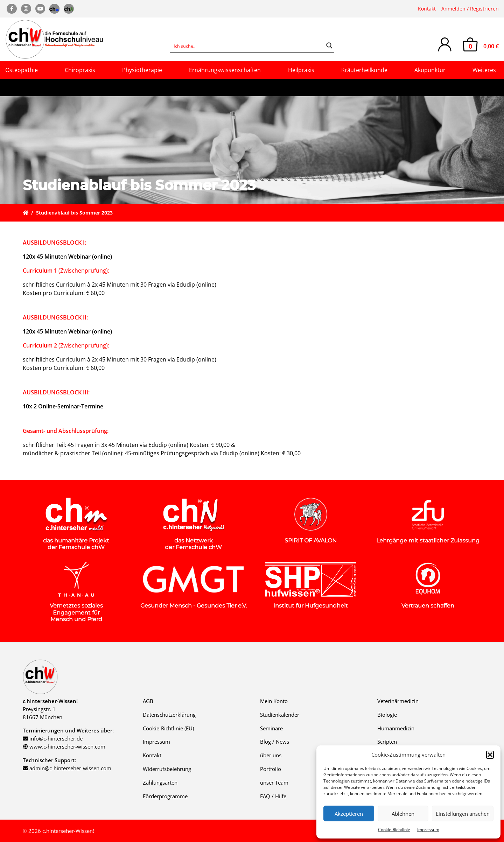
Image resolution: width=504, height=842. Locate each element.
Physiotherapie (142, 70)
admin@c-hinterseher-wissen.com (70, 768)
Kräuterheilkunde (364, 70)
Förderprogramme (165, 796)
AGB (148, 701)
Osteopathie (22, 70)
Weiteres (484, 70)
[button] (490, 755)
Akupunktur (430, 70)
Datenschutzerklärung (169, 715)
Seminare (271, 728)
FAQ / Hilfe (273, 796)
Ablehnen (403, 814)
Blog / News (275, 742)
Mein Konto (274, 701)
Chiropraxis (80, 70)
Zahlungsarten (160, 783)
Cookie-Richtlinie (394, 830)
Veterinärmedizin (398, 701)
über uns (271, 755)
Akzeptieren (349, 814)
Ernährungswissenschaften (225, 70)
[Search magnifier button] (329, 45)
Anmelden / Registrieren (470, 9)
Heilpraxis (301, 70)
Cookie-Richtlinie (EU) (168, 728)
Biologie (387, 715)
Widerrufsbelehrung (167, 769)
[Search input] (247, 45)
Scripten (387, 742)
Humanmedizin (396, 728)
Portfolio (271, 769)
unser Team (274, 783)
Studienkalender (280, 715)
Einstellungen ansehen (463, 814)
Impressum (428, 830)
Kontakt (427, 9)
